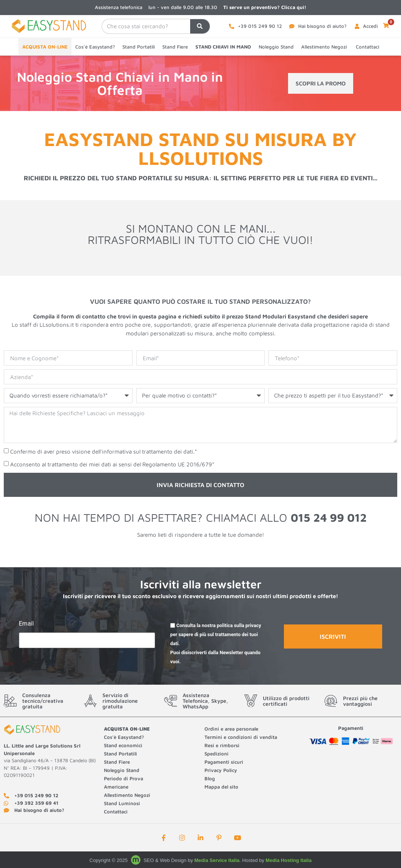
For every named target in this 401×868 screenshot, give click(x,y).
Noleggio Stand (276, 47)
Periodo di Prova (124, 778)
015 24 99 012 (329, 517)
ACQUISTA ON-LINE (45, 47)
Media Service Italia (217, 860)
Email (26, 624)
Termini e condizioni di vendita (241, 737)
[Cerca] (200, 26)
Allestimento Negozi (325, 47)
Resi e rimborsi (222, 745)
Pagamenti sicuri (224, 762)
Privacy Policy (221, 770)
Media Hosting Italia (288, 860)
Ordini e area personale (231, 729)
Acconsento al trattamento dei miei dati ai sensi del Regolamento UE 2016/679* (112, 465)
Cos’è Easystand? (95, 47)
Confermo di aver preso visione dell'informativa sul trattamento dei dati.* (104, 452)
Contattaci (367, 47)
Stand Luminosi (122, 803)
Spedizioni (217, 754)
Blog (210, 778)
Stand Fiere (175, 47)
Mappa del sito (221, 787)
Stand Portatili (139, 47)
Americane (117, 787)
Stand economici (123, 745)
